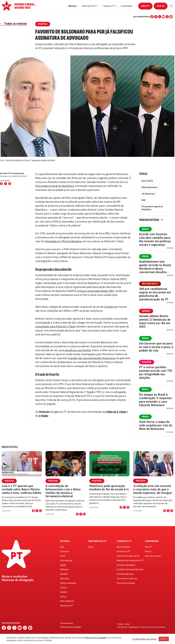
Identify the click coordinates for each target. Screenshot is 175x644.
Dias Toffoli (147, 181)
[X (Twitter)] (160, 17)
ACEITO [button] (164, 639)
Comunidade (152, 541)
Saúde (63, 565)
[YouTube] (163, 17)
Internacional (66, 561)
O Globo (109, 307)
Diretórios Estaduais (126, 583)
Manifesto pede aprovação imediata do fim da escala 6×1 (109, 488)
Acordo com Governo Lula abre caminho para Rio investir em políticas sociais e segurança (155, 239)
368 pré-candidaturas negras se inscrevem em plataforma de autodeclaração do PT (155, 294)
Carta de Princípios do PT (128, 556)
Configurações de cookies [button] (144, 639)
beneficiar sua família (78, 350)
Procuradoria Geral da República (55, 186)
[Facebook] (152, 17)
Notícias (65, 541)
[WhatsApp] (167, 17)
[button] (74, 6)
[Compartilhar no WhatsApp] (10, 184)
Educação (65, 579)
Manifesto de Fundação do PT (130, 561)
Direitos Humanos (68, 583)
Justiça (63, 597)
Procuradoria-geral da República (152, 208)
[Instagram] (156, 17)
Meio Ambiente (67, 601)
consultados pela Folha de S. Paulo (55, 327)
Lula (62, 547)
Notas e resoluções (15, 576)
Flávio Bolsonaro (150, 187)
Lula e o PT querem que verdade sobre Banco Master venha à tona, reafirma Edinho (22, 489)
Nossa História (123, 547)
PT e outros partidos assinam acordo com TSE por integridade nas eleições (156, 372)
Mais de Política (10, 447)
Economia (65, 551)
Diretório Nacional (125, 574)
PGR (144, 200)
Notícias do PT (150, 284)
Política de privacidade (71, 627)
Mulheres (64, 569)
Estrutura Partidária (126, 565)
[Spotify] (171, 17)
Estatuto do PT (124, 551)
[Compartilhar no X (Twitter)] (6, 184)
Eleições (147, 362)
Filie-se (161, 6)
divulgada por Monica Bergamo (63, 241)
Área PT (145, 6)
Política (9, 481)
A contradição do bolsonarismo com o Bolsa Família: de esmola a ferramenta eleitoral (63, 491)
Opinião (64, 592)
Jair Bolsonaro (148, 194)
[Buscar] (171, 6)
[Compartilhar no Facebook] (1, 184)
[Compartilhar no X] (37, 511)
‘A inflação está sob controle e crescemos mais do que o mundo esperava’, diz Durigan (152, 489)
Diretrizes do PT (97, 541)
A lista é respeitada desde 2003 (96, 291)
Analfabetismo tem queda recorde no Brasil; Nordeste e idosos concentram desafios (155, 267)
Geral (91, 547)
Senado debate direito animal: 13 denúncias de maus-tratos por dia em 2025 (155, 321)
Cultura (64, 588)
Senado (146, 311)
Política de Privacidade (95, 638)
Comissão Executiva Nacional (130, 569)
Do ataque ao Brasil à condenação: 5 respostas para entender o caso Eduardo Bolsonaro (155, 400)
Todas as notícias (13, 24)
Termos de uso (67, 623)
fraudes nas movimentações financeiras (92, 358)
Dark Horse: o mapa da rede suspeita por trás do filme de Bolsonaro (156, 425)
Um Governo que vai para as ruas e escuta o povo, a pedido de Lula (156, 347)
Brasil (145, 229)
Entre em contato (153, 556)
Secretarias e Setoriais (127, 579)
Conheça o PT (124, 541)
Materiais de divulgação (18, 580)
